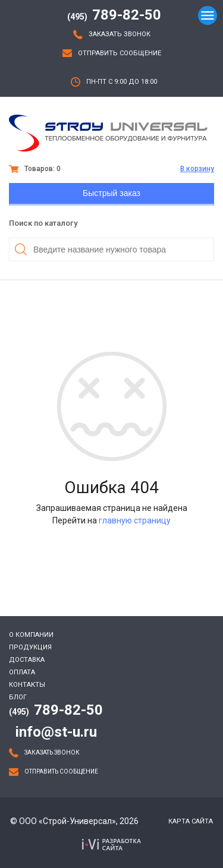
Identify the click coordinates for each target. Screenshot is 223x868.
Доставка (27, 660)
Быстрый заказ (111, 193)
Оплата (22, 672)
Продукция (30, 647)
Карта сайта (191, 821)
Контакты (27, 685)
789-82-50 (114, 15)
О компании (31, 635)
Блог (18, 697)
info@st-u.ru (56, 732)
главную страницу (135, 520)
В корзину (197, 169)
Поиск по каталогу (43, 223)
